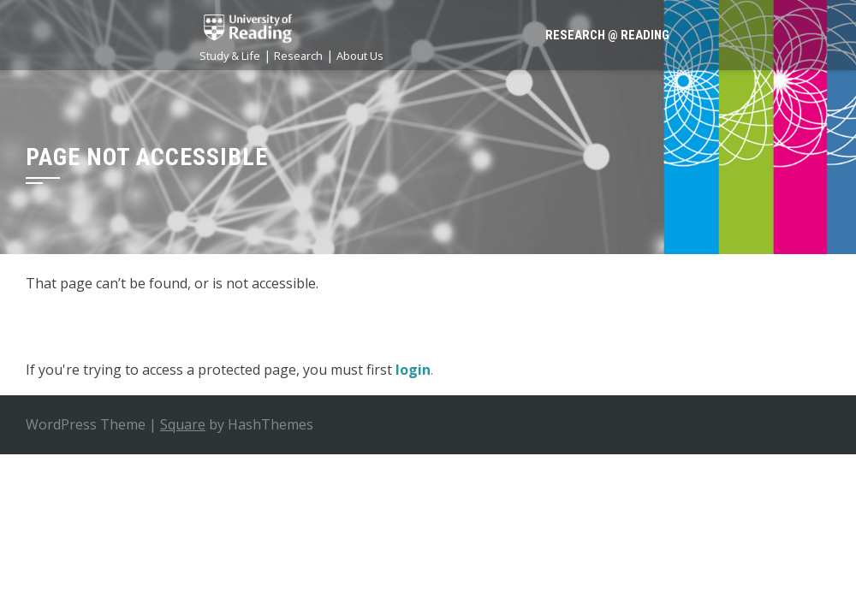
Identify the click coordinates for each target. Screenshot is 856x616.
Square (183, 424)
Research (298, 56)
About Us (360, 56)
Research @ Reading (607, 35)
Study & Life (230, 56)
